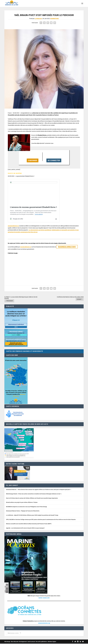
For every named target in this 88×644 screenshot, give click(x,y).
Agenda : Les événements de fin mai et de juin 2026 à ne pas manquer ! (25, 528)
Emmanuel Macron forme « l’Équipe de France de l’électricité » (23, 511)
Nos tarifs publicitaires (41, 642)
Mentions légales (52, 642)
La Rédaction (38, 19)
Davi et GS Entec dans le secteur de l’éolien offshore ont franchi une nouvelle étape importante (32, 498)
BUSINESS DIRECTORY (67, 247)
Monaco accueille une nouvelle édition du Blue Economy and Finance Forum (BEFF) (29, 524)
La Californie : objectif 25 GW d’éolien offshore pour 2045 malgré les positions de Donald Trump (32, 515)
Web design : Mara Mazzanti (11, 642)
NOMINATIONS (55, 19)
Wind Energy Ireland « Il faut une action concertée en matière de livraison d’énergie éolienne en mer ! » (34, 494)
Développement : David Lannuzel (27, 642)
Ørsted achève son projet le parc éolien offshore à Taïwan (22, 502)
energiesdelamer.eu (13, 226)
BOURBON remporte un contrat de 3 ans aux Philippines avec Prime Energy (26, 507)
